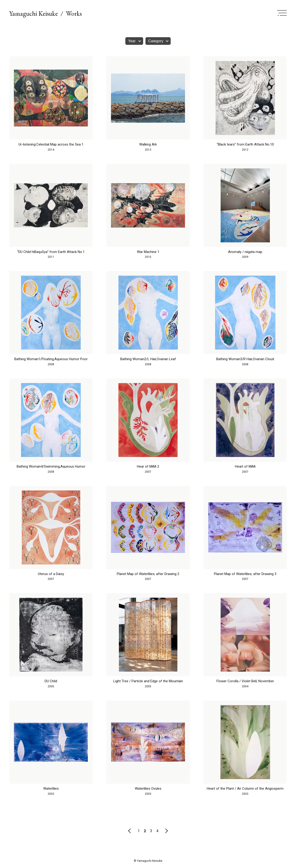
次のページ (166, 831)
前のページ (129, 831)
